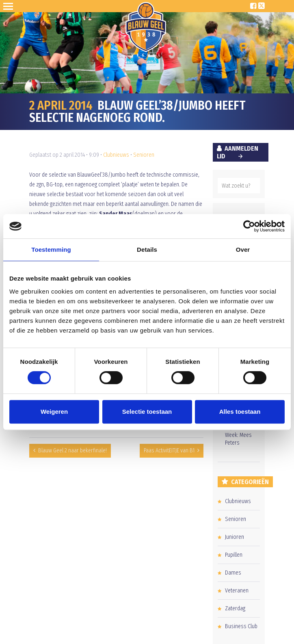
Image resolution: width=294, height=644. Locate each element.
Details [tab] (147, 250)
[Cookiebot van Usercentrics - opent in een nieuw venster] (249, 226)
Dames (233, 573)
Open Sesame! (10, 6)
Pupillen (234, 555)
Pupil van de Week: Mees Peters (238, 435)
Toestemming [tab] (51, 250)
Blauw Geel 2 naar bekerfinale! (72, 451)
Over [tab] (243, 250)
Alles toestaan (240, 412)
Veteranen (237, 591)
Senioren (144, 155)
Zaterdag (235, 608)
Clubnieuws (116, 155)
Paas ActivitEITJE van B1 (169, 451)
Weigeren (54, 412)
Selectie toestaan (147, 412)
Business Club (241, 626)
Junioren (235, 537)
